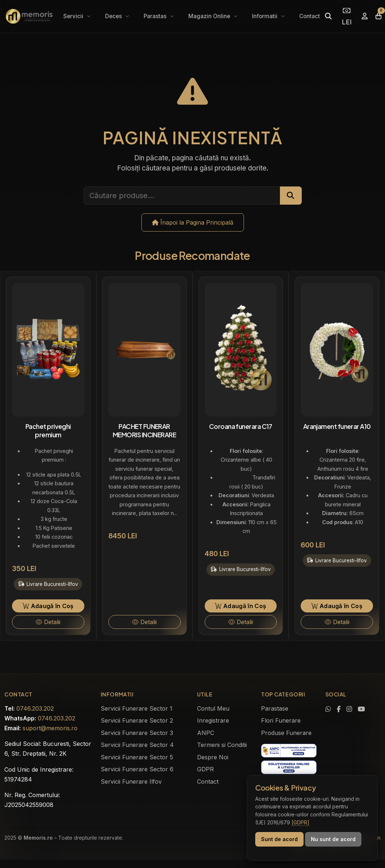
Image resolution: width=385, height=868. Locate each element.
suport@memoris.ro (50, 728)
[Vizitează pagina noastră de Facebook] (339, 709)
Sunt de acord (279, 839)
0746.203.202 (35, 708)
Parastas (156, 16)
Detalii (48, 622)
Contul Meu (213, 708)
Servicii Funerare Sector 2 (137, 720)
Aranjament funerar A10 (337, 426)
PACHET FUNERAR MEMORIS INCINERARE (144, 431)
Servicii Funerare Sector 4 (137, 745)
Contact (310, 16)
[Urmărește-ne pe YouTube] (361, 709)
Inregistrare (213, 720)
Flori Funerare (281, 720)
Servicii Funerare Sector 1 (137, 708)
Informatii (265, 16)
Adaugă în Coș (48, 606)
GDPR (205, 769)
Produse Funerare (286, 733)
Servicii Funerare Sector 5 (137, 757)
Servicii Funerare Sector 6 (137, 769)
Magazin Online (210, 16)
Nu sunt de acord (333, 839)
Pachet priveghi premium (48, 431)
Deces (114, 16)
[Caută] (328, 16)
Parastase (275, 708)
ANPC (206, 733)
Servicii (74, 16)
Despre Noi (213, 757)
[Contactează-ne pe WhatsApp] (328, 709)
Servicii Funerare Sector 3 (137, 733)
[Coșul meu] (378, 16)
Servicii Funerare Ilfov (131, 781)
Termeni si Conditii (222, 745)
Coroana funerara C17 (241, 426)
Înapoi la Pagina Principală (193, 222)
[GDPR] (300, 822)
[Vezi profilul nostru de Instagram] (349, 709)
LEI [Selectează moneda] (347, 17)
